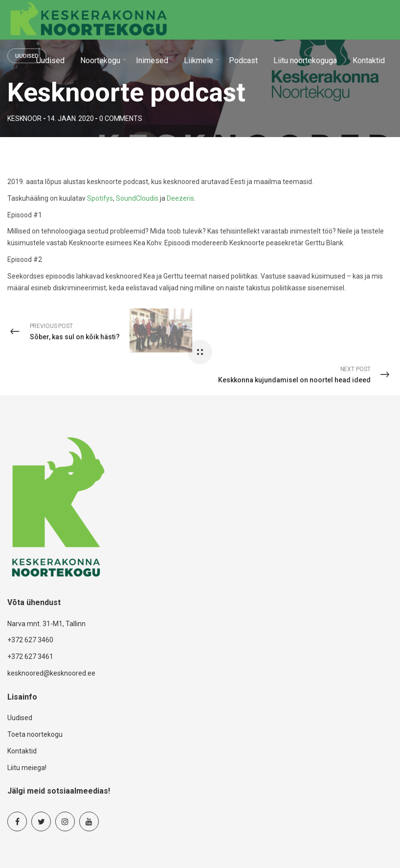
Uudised (20, 718)
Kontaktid (22, 751)
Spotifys (100, 198)
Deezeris (180, 198)
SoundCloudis (137, 198)
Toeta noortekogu (35, 734)
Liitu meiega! (27, 768)
